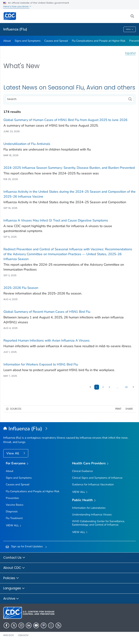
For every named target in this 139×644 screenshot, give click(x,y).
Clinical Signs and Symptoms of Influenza (97, 478)
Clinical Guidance (82, 471)
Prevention (12, 498)
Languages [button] (14, 588)
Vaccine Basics (15, 505)
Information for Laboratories (89, 508)
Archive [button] (11, 599)
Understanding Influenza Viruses (92, 515)
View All (13, 453)
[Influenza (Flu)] (69, 429)
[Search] (69, 99)
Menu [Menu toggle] (130, 29)
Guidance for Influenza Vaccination (93, 484)
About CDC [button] (14, 568)
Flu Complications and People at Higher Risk (99, 41)
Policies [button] (11, 578)
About (7, 41)
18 (126, 387)
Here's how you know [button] (17, 6)
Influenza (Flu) (15, 29)
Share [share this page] (129, 409)
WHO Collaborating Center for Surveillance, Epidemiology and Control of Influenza (98, 523)
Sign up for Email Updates (27, 546)
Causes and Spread (56, 41)
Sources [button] (16, 409)
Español (130, 53)
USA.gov (23, 635)
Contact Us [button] (14, 558)
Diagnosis (12, 511)
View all (14, 526)
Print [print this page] (118, 409)
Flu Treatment (14, 518)
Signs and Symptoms (28, 41)
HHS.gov (9, 635)
